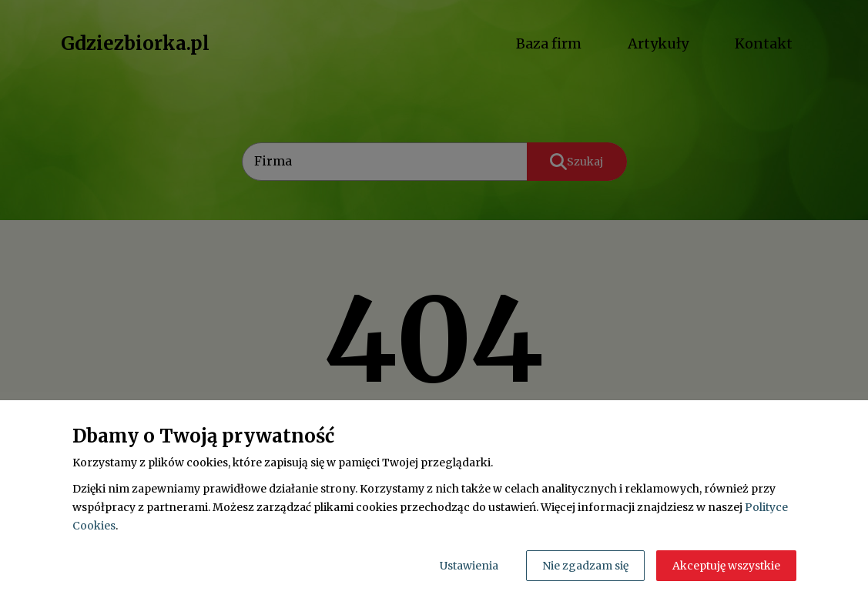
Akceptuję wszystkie (726, 566)
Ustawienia (469, 566)
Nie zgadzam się (585, 566)
